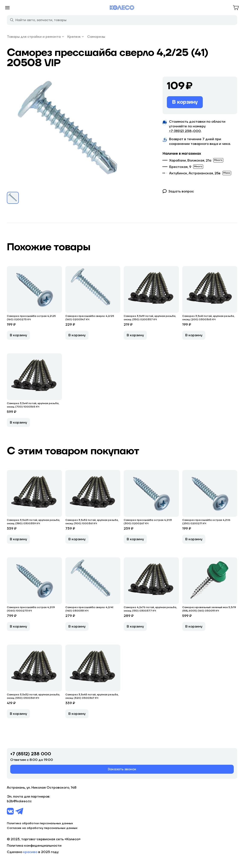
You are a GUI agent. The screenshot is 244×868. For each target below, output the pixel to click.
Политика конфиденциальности (34, 846)
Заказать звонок (122, 769)
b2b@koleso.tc (19, 801)
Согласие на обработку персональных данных (42, 828)
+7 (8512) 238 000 (31, 754)
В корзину (185, 102)
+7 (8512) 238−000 (185, 131)
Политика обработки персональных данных (40, 823)
